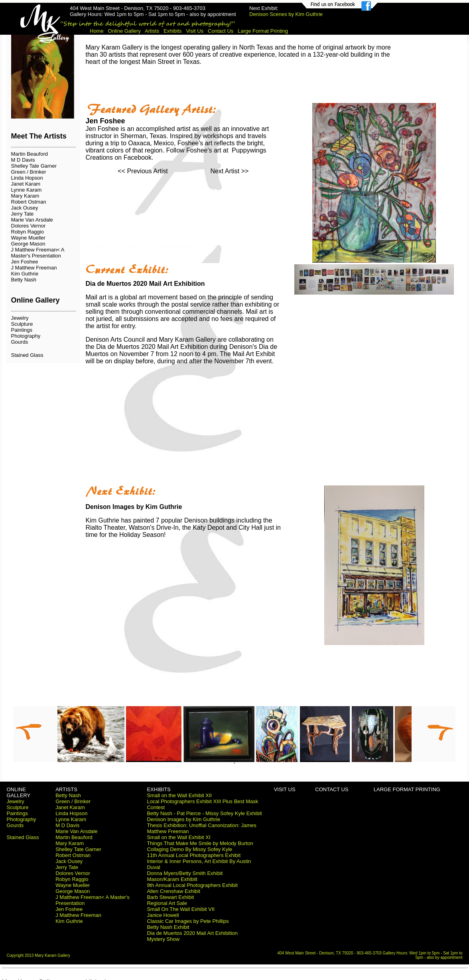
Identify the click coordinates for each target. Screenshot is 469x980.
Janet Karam (26, 184)
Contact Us (221, 31)
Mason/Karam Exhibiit (172, 879)
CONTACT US (332, 789)
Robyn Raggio (28, 232)
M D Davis (23, 160)
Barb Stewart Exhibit (170, 897)
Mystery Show (163, 939)
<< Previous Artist (143, 171)
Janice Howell (163, 915)
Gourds (20, 342)
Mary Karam (25, 196)
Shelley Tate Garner (34, 166)
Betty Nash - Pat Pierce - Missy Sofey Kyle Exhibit (204, 813)
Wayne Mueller (28, 238)
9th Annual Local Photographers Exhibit (192, 885)
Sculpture (22, 324)
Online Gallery (124, 31)
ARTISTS (66, 789)
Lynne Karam (27, 190)
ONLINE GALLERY (19, 792)
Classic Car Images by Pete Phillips (188, 921)
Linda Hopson (27, 178)
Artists (152, 31)
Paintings (22, 330)
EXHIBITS (159, 789)
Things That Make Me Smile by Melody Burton (200, 843)
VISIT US (285, 789)
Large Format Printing (263, 31)
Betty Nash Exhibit (168, 927)
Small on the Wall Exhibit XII (179, 795)
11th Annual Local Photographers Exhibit (194, 855)
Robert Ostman (29, 202)
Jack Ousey (25, 208)
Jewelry (20, 318)
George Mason (28, 244)
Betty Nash (24, 280)
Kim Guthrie (25, 274)
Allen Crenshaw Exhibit (173, 891)
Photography (26, 336)
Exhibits (173, 31)
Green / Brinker (29, 172)
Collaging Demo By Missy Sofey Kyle (189, 849)
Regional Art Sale (167, 903)
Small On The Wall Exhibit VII (181, 909)
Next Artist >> (229, 171)
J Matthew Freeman (34, 268)
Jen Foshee (25, 262)
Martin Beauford (30, 154)
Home (97, 31)
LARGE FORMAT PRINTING (407, 789)
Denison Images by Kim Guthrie (183, 819)
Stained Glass (27, 355)
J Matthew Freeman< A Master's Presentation (38, 253)
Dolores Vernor (29, 226)
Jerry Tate (23, 214)
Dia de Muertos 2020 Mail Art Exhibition (192, 933)
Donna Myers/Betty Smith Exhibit (185, 873)
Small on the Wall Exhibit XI (178, 837)
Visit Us (195, 31)
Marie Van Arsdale (32, 220)
